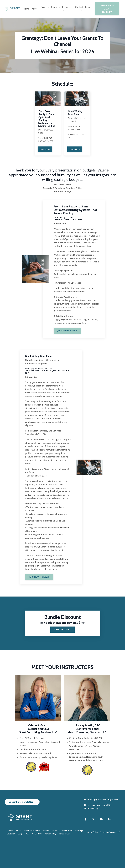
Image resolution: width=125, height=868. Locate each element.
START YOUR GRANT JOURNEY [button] (108, 9)
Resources (67, 9)
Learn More (45, 150)
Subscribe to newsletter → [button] (22, 830)
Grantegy (55, 9)
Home (26, 9)
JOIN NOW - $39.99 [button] (70, 341)
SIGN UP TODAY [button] (62, 657)
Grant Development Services (36, 859)
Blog (20, 862)
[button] (70, 341)
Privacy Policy (50, 862)
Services (44, 9)
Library (89, 7)
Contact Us (79, 9)
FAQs (27, 862)
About (34, 9)
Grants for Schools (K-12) (62, 859)
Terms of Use (65, 862)
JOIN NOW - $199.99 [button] (40, 604)
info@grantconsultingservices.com (107, 828)
